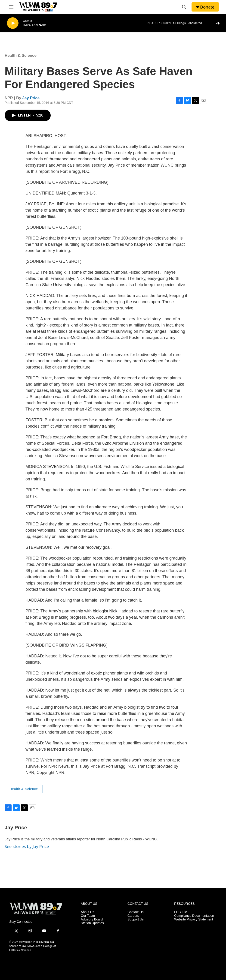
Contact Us (135, 912)
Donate (207, 7)
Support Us (136, 919)
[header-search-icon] (184, 7)
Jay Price (31, 98)
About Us (87, 912)
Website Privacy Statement (194, 919)
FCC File (181, 912)
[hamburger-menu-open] (11, 7)
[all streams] (219, 23)
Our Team (88, 916)
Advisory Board (92, 919)
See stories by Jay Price (27, 846)
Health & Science (21, 55)
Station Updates (92, 923)
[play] (13, 23)
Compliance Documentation (194, 916)
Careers (133, 916)
